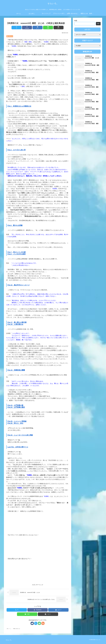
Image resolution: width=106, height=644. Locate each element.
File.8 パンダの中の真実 (17, 254)
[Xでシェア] (17, 28)
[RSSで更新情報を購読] (43, 623)
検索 (76, 21)
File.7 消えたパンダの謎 (17, 252)
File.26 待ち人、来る (15, 423)
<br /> (11, 522)
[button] (59, 28)
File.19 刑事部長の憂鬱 (16, 370)
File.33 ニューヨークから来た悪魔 (20, 435)
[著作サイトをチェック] (32, 623)
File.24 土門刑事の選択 (16, 407)
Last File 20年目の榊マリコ (18, 447)
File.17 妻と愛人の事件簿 (17, 322)
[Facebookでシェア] (27, 28)
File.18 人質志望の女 (15, 324)
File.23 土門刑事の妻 (15, 405)
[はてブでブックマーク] (38, 28)
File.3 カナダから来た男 (17, 150)
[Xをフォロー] (36, 623)
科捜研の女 (10, 36)
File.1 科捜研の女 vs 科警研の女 (19, 106)
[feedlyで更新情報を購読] (39, 623)
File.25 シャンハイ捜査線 (17, 421)
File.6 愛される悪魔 (15, 225)
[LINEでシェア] (48, 28)
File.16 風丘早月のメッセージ (19, 285)
